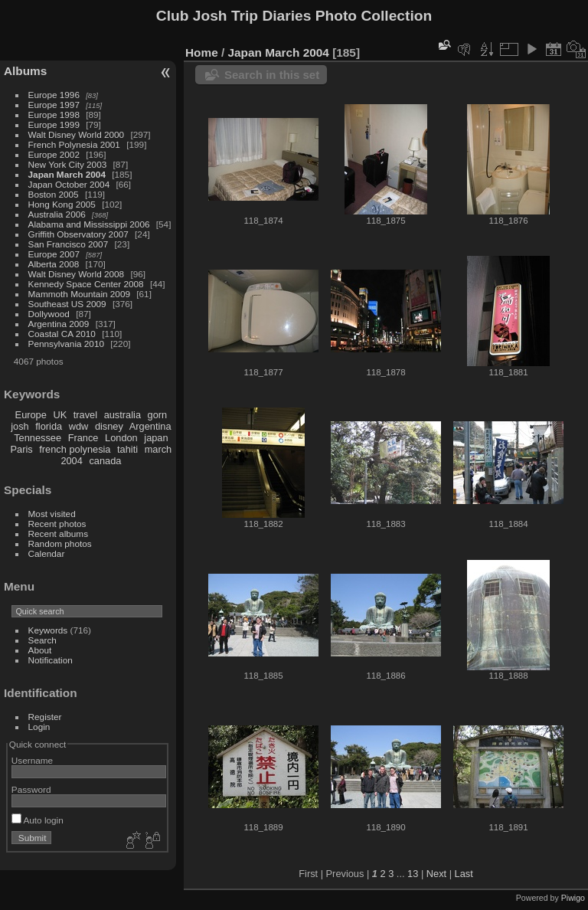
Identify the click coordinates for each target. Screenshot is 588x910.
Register (45, 717)
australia (122, 415)
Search (42, 640)
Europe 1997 (54, 105)
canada (105, 461)
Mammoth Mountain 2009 (79, 294)
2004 (71, 461)
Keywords (48, 630)
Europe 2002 (54, 154)
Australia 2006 (57, 214)
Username (32, 760)
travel (85, 415)
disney (109, 426)
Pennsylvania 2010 (66, 344)
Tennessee (38, 438)
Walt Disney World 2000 (77, 134)
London (121, 438)
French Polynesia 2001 (74, 144)
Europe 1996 (54, 95)
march (158, 449)
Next (436, 874)
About (40, 650)
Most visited (52, 514)
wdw (79, 426)
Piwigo (573, 898)
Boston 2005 (54, 194)
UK (60, 415)
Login (39, 727)
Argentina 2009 (59, 324)
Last (464, 874)
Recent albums (58, 534)
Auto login (38, 820)
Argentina (150, 426)
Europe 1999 (54, 124)
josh (20, 426)
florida (49, 426)
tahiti (127, 449)
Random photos (60, 543)
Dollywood (49, 314)
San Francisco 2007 (69, 244)
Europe (31, 415)
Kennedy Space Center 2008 (86, 284)
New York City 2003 (68, 164)
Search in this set (272, 75)
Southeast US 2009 (67, 304)
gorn (158, 415)
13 (413, 874)
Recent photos (57, 524)
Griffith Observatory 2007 (78, 234)
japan (156, 438)
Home (202, 52)
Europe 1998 (54, 115)
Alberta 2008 (54, 264)
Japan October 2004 (69, 184)
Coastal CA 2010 (62, 334)
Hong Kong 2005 (62, 204)
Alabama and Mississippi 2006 (89, 224)
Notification (51, 660)
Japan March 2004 (67, 174)
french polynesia (75, 449)
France (83, 438)
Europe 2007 (54, 254)
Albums (25, 71)
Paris (22, 449)
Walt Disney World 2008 (77, 274)
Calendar (47, 553)
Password (31, 789)
